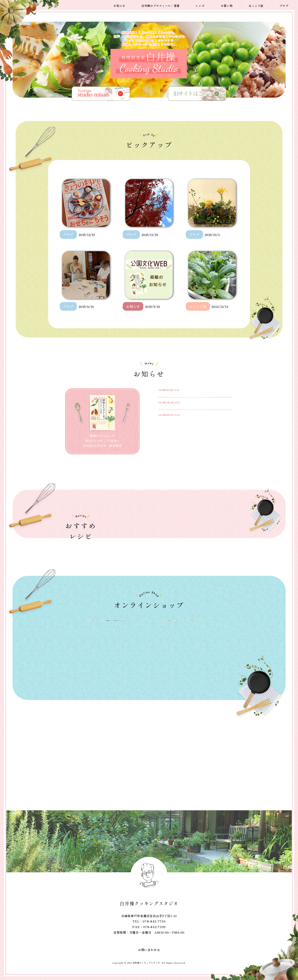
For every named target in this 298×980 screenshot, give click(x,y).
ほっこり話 (256, 5)
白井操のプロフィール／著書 (160, 5)
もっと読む (217, 476)
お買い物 (227, 5)
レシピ (200, 5)
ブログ (284, 5)
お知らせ (119, 5)
